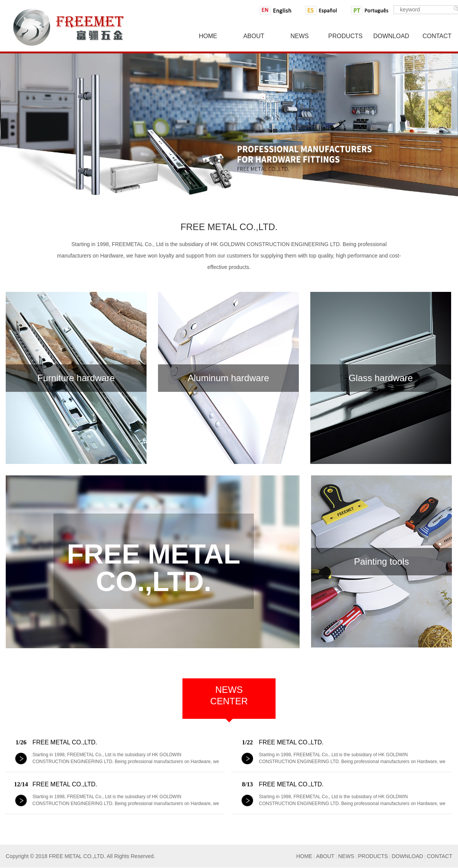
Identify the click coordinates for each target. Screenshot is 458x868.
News (300, 36)
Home (208, 36)
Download (391, 36)
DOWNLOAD (407, 856)
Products (345, 36)
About (254, 36)
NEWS (346, 856)
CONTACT (439, 856)
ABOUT (325, 856)
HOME (304, 856)
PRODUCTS (373, 856)
